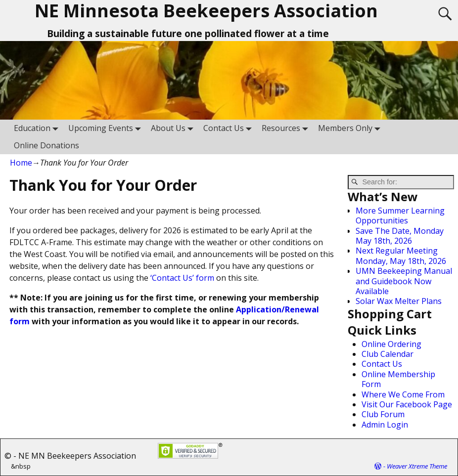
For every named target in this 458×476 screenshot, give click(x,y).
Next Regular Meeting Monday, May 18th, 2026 (401, 256)
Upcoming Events (107, 128)
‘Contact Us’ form (182, 278)
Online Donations (46, 145)
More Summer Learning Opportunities (400, 216)
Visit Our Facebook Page (407, 404)
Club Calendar (388, 354)
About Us (174, 128)
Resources (287, 128)
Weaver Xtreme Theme (417, 466)
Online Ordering (391, 344)
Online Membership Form (398, 379)
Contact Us (229, 128)
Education (38, 128)
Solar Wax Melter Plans (399, 301)
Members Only (351, 128)
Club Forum (383, 414)
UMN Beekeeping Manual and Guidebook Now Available (404, 281)
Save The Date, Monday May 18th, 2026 (400, 236)
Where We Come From (403, 394)
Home (21, 163)
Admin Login (385, 425)
